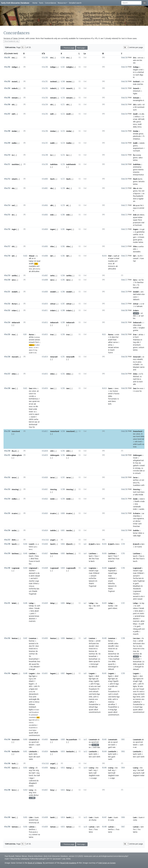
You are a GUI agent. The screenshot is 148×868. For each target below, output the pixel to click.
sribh (135, 444)
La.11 (85, 739)
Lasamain (137, 739)
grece (135, 158)
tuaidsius (137, 485)
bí (144, 499)
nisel (117, 258)
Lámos (32, 827)
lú (35, 606)
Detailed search (75, 3)
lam (13, 817)
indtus (137, 117)
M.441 (104, 673)
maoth (136, 634)
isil (13, 256)
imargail (138, 667)
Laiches (32, 553)
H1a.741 (7, 603)
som (135, 691)
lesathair (136, 659)
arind (110, 393)
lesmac (15, 638)
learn (31, 757)
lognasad (112, 571)
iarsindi (138, 616)
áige (32, 778)
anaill (31, 353)
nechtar (92, 654)
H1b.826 (45, 544)
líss (38, 664)
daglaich (111, 775)
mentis (141, 170)
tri (33, 353)
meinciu (111, 702)
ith (13, 105)
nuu (135, 359)
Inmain (136, 98)
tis (139, 256)
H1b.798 (45, 155)
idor (141, 188)
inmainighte (138, 100)
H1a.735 (7, 513)
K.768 (63, 81)
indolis (142, 143)
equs (135, 208)
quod (34, 742)
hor (117, 337)
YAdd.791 (124, 499)
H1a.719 (7, 275)
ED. (36, 264)
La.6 (85, 568)
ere (139, 58)
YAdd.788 (124, 455)
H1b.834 (45, 751)
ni (135, 232)
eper (112, 258)
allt (30, 258)
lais (38, 589)
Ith (134, 105)
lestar (135, 533)
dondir (91, 646)
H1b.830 (45, 638)
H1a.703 (7, 81)
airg (30, 792)
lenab (37, 608)
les (138, 379)
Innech (136, 88)
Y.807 (123, 827)
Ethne (35, 583)
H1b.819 (45, 455)
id (67, 205)
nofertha (33, 589)
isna (136, 504)
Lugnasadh (71, 568)
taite (135, 581)
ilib (38, 699)
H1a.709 (7, 143)
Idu (134, 188)
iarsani (111, 347)
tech (135, 492)
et (134, 225)
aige (113, 778)
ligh (141, 681)
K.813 (63, 790)
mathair (116, 659)
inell (143, 119)
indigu (14, 67)
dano (114, 401)
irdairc (53, 310)
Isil (134, 256)
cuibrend (32, 781)
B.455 (25, 817)
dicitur (138, 521)
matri (142, 613)
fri (34, 350)
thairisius (137, 340)
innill (68, 114)
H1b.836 (45, 768)
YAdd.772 (124, 215)
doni (135, 199)
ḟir (33, 646)
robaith (140, 359)
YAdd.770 (124, 188)
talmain (139, 306)
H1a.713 (7, 188)
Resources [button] (62, 3)
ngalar (141, 199)
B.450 (25, 739)
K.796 (63, 455)
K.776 (63, 164)
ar (33, 258)
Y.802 (123, 751)
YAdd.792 (124, 513)
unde (35, 409)
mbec (140, 533)
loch (14, 763)
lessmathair (34, 659)
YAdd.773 (124, 229)
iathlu (14, 276)
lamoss (15, 827)
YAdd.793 (124, 530)
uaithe (136, 234)
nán (30, 747)
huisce (115, 391)
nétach (96, 691)
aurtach (34, 578)
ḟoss (90, 829)
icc (13, 155)
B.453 (25, 768)
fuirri (137, 337)
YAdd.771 (124, 205)
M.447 (104, 817)
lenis (32, 611)
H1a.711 (7, 164)
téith (35, 754)
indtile (53, 530)
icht (52, 451)
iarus (14, 477)
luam (37, 817)
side (141, 471)
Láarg (31, 768)
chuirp (94, 820)
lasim (113, 745)
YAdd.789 (124, 477)
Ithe (135, 246)
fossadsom (113, 691)
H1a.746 (7, 763)
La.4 (85, 553)
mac (135, 641)
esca (31, 406)
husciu (117, 393)
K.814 (63, 817)
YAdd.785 (124, 388)
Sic (140, 656)
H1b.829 (45, 603)
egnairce (140, 518)
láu (95, 606)
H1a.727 (7, 374)
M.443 (104, 739)
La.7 (85, 603)
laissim (32, 745)
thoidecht (137, 589)
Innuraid (137, 357)
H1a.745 (7, 751)
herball (136, 288)
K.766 (63, 57)
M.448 (104, 827)
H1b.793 (45, 98)
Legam (32, 673)
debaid (36, 667)
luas (37, 820)
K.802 (63, 544)
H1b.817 (45, 431)
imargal (32, 669)
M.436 (104, 553)
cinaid (142, 465)
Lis (99, 659)
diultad (141, 72)
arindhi (111, 643)
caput (37, 414)
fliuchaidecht (138, 196)
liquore (137, 193)
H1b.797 (45, 143)
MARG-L (32, 345)
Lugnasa (92, 568)
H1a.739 (7, 553)
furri (37, 342)
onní (31, 414)
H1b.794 (45, 104)
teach (112, 350)
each (38, 745)
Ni (139, 686)
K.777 (63, 179)
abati (37, 611)
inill (13, 114)
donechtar (112, 654)
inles (14, 374)
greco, (136, 146)
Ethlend (96, 573)
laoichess (54, 553)
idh (52, 205)
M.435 (104, 544)
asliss (116, 643)
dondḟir (111, 646)
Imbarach (137, 322)
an (38, 391)
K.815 (63, 827)
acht (135, 382)
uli (38, 823)
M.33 (104, 334)
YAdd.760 (124, 81)
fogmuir (111, 591)
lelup (52, 603)
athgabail (137, 460)
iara (52, 280)
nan (114, 747)
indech (15, 88)
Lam (91, 817)
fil (141, 256)
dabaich (136, 299)
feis (93, 559)
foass (31, 561)
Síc (30, 656)
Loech (31, 544)
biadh (137, 501)
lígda (32, 689)
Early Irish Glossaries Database (15, 3)
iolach (14, 179)
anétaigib (33, 699)
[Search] (131, 3)
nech (141, 382)
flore (140, 220)
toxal (135, 458)
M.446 (104, 768)
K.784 (63, 275)
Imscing (136, 489)
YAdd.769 (124, 179)
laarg (53, 768)
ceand (33, 417)
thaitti (91, 583)
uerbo (141, 246)
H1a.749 (7, 817)
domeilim (137, 252)
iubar (139, 325)
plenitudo (137, 136)
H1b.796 (45, 131)
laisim (135, 745)
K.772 (63, 114)
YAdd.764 (124, 114)
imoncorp (33, 823)
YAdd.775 (124, 256)
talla (136, 495)
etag (91, 681)
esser (31, 412)
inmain (15, 98)
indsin (139, 294)
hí (134, 77)
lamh (52, 817)
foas (97, 559)
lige (30, 676)
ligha (135, 686)
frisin (114, 340)
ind (141, 70)
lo (36, 790)
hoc (140, 191)
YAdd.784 (124, 374)
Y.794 (123, 544)
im (13, 215)
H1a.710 (7, 155)
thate (110, 589)
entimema (137, 167)
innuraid (54, 357)
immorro (112, 266)
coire (135, 297)
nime (138, 697)
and (135, 370)
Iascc (110, 388)
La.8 (85, 638)
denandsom (34, 694)
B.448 (25, 673)
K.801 (63, 530)
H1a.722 (7, 304)
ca (35, 412)
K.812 (63, 768)
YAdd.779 (124, 304)
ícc (51, 155)
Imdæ (136, 131)
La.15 (85, 817)
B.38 (25, 334)
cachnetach (34, 715)
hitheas (32, 704)
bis (141, 60)
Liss (110, 661)
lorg (52, 790)
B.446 (25, 603)
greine (136, 330)
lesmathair (93, 659)
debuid (94, 667)
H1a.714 (7, 205)
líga (96, 707)
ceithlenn (112, 578)
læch (91, 556)
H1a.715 (7, 215)
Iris (134, 58)
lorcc (14, 790)
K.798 (63, 489)
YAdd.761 (124, 88)
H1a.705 (7, 98)
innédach (32, 707)
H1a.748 (7, 790)
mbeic (115, 608)
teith (115, 754)
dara (114, 337)
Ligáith (96, 681)
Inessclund (138, 431)
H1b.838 (45, 817)
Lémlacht (33, 751)
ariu (92, 686)
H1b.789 (45, 57)
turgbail (142, 328)
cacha (36, 419)
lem (90, 757)
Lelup (135, 603)
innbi (52, 499)
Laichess (92, 553)
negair (136, 70)
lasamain (16, 739)
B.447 (25, 638)
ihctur (14, 304)
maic (31, 583)
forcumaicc (113, 399)
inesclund (70, 431)
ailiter (110, 342)
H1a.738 (7, 544)
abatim (136, 619)
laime (31, 837)
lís (143, 664)
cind (139, 84)
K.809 (63, 739)
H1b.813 (45, 334)
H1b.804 (45, 229)
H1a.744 (7, 739)
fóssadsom (35, 712)
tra (35, 393)
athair (116, 656)
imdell (14, 292)
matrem (32, 621)
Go (145, 3)
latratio (142, 181)
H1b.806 (45, 256)
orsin (117, 334)
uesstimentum (139, 712)
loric (35, 792)
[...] (16, 58)
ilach (52, 179)
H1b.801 (45, 188)
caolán (142, 509)
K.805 (63, 603)
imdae (53, 131)
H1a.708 (7, 131)
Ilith (14, 540)
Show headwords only (11, 41)
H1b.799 (45, 164)
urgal (53, 540)
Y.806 (123, 817)
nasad (91, 571)
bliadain (136, 367)
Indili (135, 143)
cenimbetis (32, 717)
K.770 (63, 98)
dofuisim (92, 643)
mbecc (136, 608)
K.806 (63, 638)
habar (31, 261)
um (30, 591)
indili (52, 143)
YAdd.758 (124, 57)
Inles (135, 374)
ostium (141, 347)
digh (139, 536)
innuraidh (70, 357)
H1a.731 (7, 455)
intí (35, 649)
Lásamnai (33, 739)
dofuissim (137, 643)
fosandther (113, 707)
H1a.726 (7, 357)
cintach (138, 473)
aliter (38, 345)
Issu (31, 427)
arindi (98, 641)
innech (69, 88)
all (114, 264)
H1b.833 (45, 739)
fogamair (33, 594)
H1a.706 (7, 104)
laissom (92, 581)
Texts (41, 3)
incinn (69, 81)
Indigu (136, 67)
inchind (53, 81)
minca (37, 702)
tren (135, 447)
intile (14, 530)
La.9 (85, 673)
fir (134, 463)
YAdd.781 (124, 322)
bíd (30, 422)
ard (38, 266)
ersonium (137, 345)
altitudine (35, 271)
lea (30, 564)
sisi (134, 63)
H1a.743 (7, 673)
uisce (34, 391)
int (35, 261)
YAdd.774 (124, 246)
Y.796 (123, 568)
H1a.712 (7, 179)
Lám (31, 817)
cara (135, 518)
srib (136, 442)
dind (32, 559)
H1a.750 (7, 827)
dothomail (33, 424)
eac (134, 436)
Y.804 (123, 768)
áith (30, 686)
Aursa (31, 334)
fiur (134, 646)
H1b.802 (45, 205)
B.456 (25, 827)
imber (140, 217)
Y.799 (123, 673)
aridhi (112, 686)
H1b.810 (45, 304)
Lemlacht (93, 751)
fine (137, 463)
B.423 (25, 256)
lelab (14, 603)
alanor (31, 350)
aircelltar (112, 704)
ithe (52, 246)
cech (98, 606)
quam (31, 733)
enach (110, 581)
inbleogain (55, 455)
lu (141, 603)
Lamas (92, 827)
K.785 (63, 280)
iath (139, 105)
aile (134, 384)
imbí (33, 720)
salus (141, 158)
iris (13, 58)
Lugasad (112, 568)
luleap (31, 606)
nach (137, 75)
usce (141, 388)
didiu (135, 127)
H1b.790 (45, 67)
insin (98, 775)
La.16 (85, 827)
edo (135, 249)
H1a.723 (7, 310)
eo (30, 742)
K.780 (63, 215)
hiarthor (140, 282)
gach (137, 583)
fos (134, 829)
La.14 (85, 768)
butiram (139, 225)
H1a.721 (7, 292)
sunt (135, 110)
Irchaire (136, 513)
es (34, 406)
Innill (135, 114)
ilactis (140, 179)
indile (14, 143)
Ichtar (136, 304)
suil (142, 316)
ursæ (135, 119)
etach (116, 694)
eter (143, 294)
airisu (110, 345)
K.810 (63, 751)
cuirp (112, 820)
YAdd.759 (124, 67)
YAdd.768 (124, 164)
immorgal (94, 664)
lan (116, 606)
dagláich (92, 775)
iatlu (52, 276)
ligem (91, 676)
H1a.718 (7, 256)
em (142, 292)
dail (134, 294)
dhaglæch (33, 783)
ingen (53, 229)
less (39, 661)
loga (115, 573)
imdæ (14, 131)
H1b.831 (45, 673)
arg (30, 770)
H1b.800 (45, 179)
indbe (14, 499)
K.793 (63, 388)
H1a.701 (7, 57)
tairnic (142, 367)
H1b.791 (45, 81)
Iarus (135, 477)
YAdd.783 (124, 357)
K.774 (63, 143)
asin (135, 60)
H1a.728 (7, 388)
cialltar (92, 702)
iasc (13, 388)
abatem (32, 619)
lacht (31, 754)
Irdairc (136, 310)
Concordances (50, 3)
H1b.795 (45, 114)
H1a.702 (7, 67)
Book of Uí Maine (35, 863)
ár (39, 422)
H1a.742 (7, 638)
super (135, 220)
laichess (15, 553)
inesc (117, 388)
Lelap (31, 603)
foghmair (141, 581)
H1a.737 (7, 540)
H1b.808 (45, 280)
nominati (141, 107)
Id (134, 205)
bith (110, 404)
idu (13, 188)
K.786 (63, 292)
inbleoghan (71, 455)
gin (143, 229)
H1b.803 (45, 215)
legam (14, 673)
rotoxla (136, 471)
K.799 (63, 499)
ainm (33, 576)
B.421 (25, 388)
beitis (114, 697)
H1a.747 (7, 768)
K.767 (63, 67)
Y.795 (123, 553)
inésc (35, 388)
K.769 (63, 88)
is (37, 256)
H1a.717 (7, 246)
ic (135, 72)
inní (36, 689)
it (134, 211)
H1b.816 (45, 388)
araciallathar (33, 725)
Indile (69, 143)
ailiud (140, 710)
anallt (31, 264)
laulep (111, 606)
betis (94, 694)
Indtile (136, 530)
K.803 (63, 553)
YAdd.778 (124, 292)
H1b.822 (45, 499)
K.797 (63, 477)
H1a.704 (7, 88)
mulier (136, 242)
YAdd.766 (124, 143)
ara (96, 699)
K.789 (63, 322)
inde (135, 84)
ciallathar (137, 702)
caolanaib (137, 507)
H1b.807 (45, 275)
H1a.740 (7, 568)
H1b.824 (45, 530)
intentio (136, 172)
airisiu (31, 337)
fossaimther (94, 704)
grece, (141, 134)
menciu (31, 723)
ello (143, 114)
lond (138, 436)
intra (139, 127)
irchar (135, 524)
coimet (35, 834)
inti (95, 649)
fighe (135, 93)
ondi (143, 629)
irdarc (14, 310)
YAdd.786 (124, 431)
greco (139, 122)
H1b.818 (45, 451)
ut (140, 480)
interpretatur (138, 175)
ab (137, 188)
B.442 (25, 544)
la (138, 382)
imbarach (16, 322)
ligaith (116, 681)
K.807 (63, 673)
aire (141, 686)
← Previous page (68, 48)
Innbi (135, 499)
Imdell (136, 292)
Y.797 (123, 603)
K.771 (63, 104)
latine (135, 160)
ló (37, 768)
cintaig (138, 468)
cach (140, 524)
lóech (31, 556)
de (36, 654)
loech (38, 561)
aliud (36, 733)
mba (135, 325)
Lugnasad (54, 568)
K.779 (63, 205)
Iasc (31, 388)
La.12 (85, 751)
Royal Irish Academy (68, 863)
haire (38, 710)
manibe (111, 261)
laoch (14, 544)
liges (34, 676)
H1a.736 (7, 530)
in (134, 72)
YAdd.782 (124, 334)
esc (30, 391)
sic (109, 656)
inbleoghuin (17, 455)
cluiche (32, 571)
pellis (137, 631)
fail (134, 261)
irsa (52, 334)
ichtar (53, 304)
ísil (51, 256)
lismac (91, 641)
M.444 (104, 751)
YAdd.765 (124, 131)
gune (135, 240)
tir (143, 304)
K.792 (63, 374)
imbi (91, 697)
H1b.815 (45, 374)
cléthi (31, 419)
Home (35, 3)
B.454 (25, 790)
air (118, 256)
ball (33, 773)
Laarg (91, 768)
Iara (135, 280)
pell (142, 624)
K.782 (63, 246)
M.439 (104, 603)
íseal (38, 261)
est (143, 191)
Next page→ (82, 48)
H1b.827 (45, 553)
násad (37, 576)
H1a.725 (7, 334)
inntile (69, 530)
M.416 (104, 256)
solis (135, 328)
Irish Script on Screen (107, 863)
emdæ (136, 134)
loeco (31, 547)
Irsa (135, 334)
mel (143, 223)
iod (13, 205)
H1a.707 (7, 114)
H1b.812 (45, 322)
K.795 (63, 451)
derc (135, 316)
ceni (90, 694)
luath (140, 444)
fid (141, 205)
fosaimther (32, 728)
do (140, 463)
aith (92, 684)
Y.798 (123, 638)
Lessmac (112, 638)
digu (141, 75)
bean (142, 237)
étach (31, 730)
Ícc (134, 155)
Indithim (137, 164)
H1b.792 (45, 88)
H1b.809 (45, 292)
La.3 (85, 544)
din (37, 406)
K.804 (63, 568)
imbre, (142, 215)
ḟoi (143, 280)
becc (143, 492)
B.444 (25, 568)
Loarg (111, 768)
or (35, 347)
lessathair (33, 661)
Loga (37, 581)
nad (30, 712)
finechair (136, 526)
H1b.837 (45, 790)
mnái (31, 649)
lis (37, 643)
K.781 (63, 229)
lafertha (111, 583)
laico (143, 544)
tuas (142, 258)
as (142, 58)
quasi (138, 205)
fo (144, 136)
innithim (15, 164)
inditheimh (71, 164)
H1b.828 (45, 568)
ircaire (15, 513)
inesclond (16, 431)
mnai (91, 649)
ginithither (141, 232)
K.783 (63, 256)
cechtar (32, 654)
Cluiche (136, 594)
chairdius (137, 516)
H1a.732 (7, 477)
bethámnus (33, 399)
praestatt (137, 223)
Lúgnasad (33, 568)
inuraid (15, 357)
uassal (136, 258)
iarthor (136, 480)
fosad (142, 689)
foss (31, 697)
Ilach (135, 179)
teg (36, 350)
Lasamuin (93, 739)
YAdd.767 (124, 155)
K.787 (63, 304)
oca (30, 269)
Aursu (111, 334)
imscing (15, 489)
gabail (135, 465)
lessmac (32, 651)
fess (96, 556)
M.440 (104, 638)
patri (33, 613)
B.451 (25, 751)
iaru (13, 280)
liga (98, 684)
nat (137, 689)
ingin (14, 229)
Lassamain (113, 739)
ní (35, 258)
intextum (137, 91)
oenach (93, 576)
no (140, 234)
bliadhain (137, 586)
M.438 (104, 568)
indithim (54, 164)
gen (135, 237)
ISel (110, 256)
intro (135, 124)
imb (52, 215)
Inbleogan (137, 455)
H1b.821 (45, 489)
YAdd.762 (124, 98)
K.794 (63, 431)
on (143, 193)
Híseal (32, 256)
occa (110, 264)
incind (14, 81)
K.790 (63, 334)
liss (98, 643)
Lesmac (92, 638)
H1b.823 (45, 513)
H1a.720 (7, 280)
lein (110, 757)
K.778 (63, 188)
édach (31, 681)
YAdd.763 (124, 104)
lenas (37, 616)
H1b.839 (45, 827)
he (34, 427)
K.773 (63, 131)
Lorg (31, 790)
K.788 (63, 310)
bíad (31, 409)
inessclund (55, 431)
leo (34, 770)
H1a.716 (7, 229)
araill (110, 340)
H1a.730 (7, 451)
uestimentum (34, 735)
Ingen (136, 229)
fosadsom (93, 689)
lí (36, 684)
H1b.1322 (45, 540)
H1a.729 (7, 431)
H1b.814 (45, 357)
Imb (135, 215)
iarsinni (32, 340)
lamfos (111, 829)
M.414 (104, 388)
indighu (69, 67)
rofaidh (136, 364)
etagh (135, 681)
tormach (136, 151)
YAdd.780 (124, 310)
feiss (37, 556)
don (30, 646)
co (134, 75)
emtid (142, 208)
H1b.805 (45, 246)
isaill (115, 256)
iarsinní (32, 616)
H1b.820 (45, 477)
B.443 (25, 553)
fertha (136, 578)
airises (37, 340)
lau (97, 603)
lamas (53, 827)
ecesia (138, 155)
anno (139, 362)
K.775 (63, 155)
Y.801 (123, 739)
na (34, 691)
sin (134, 201)
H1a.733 (7, 489)
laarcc (14, 768)
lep (90, 606)
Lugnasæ (16, 568)
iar (140, 280)
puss (35, 832)
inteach (32, 342)
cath (143, 485)
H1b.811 (45, 310)
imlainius (136, 139)
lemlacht (16, 751)
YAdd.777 (124, 280)
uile (138, 342)
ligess (139, 679)
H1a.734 (7, 499)
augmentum (138, 148)
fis (138, 483)
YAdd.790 (124, 489)
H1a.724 (7, 322)
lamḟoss (32, 829)
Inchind (136, 81)
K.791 (63, 357)
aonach (136, 576)
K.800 (63, 513)
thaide (35, 591)
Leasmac (33, 638)
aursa (31, 347)
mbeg (135, 629)
